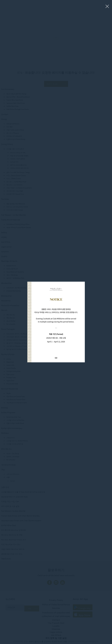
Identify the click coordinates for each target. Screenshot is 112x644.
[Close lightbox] (107, 6)
